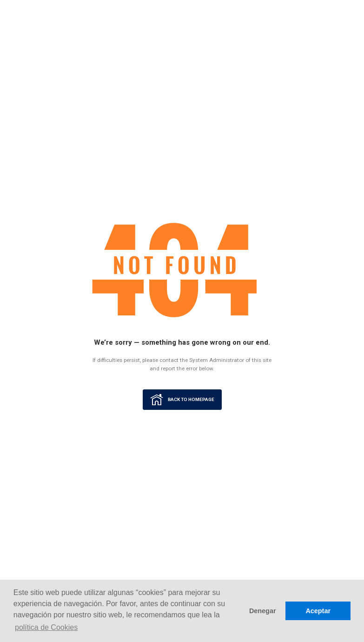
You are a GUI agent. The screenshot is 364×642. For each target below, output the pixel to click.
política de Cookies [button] (46, 627)
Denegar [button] (263, 611)
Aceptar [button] (318, 611)
